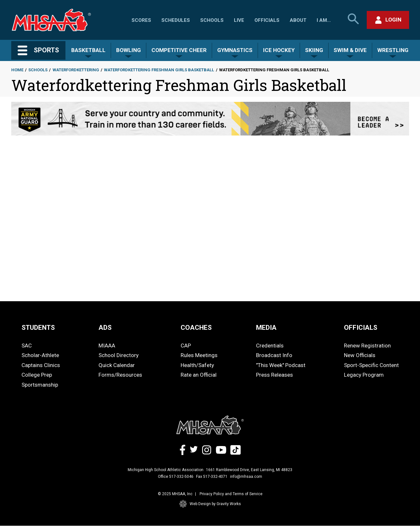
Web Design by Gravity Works (210, 504)
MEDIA (266, 328)
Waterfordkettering (76, 70)
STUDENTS (38, 328)
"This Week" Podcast (281, 365)
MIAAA (107, 346)
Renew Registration (367, 346)
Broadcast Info (274, 355)
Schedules (176, 20)
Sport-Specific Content (371, 365)
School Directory (119, 355)
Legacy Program (364, 375)
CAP (186, 346)
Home (17, 70)
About (298, 20)
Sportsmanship (40, 385)
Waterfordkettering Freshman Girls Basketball (159, 70)
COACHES (196, 328)
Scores (141, 20)
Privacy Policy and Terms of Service (231, 494)
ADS (105, 328)
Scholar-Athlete (40, 355)
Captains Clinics (41, 365)
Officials (267, 20)
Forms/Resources (120, 375)
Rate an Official (199, 375)
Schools (212, 20)
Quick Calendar (117, 365)
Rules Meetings (199, 355)
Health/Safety (197, 365)
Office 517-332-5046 (176, 477)
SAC (27, 346)
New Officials (360, 355)
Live (239, 20)
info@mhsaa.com (246, 477)
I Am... (324, 20)
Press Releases (274, 375)
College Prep (37, 375)
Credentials (270, 346)
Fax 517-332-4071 (212, 477)
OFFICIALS (361, 328)
